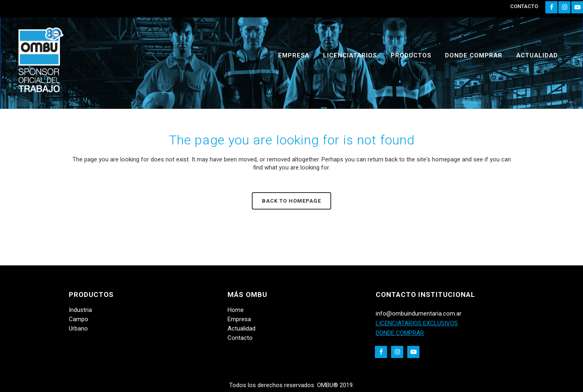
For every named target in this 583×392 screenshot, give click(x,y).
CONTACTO (524, 6)
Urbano (78, 328)
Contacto (240, 338)
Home (236, 310)
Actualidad (241, 328)
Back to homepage (291, 201)
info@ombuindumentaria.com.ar (419, 314)
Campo (79, 319)
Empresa (239, 319)
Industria (80, 310)
